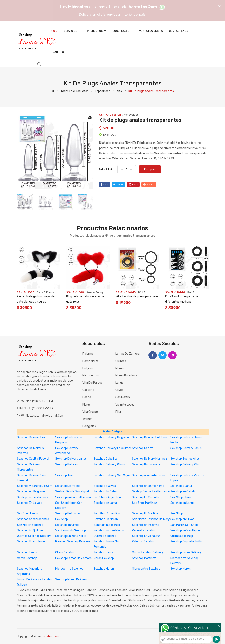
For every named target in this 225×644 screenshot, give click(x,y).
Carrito (58, 52)
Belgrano (88, 368)
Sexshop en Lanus (106, 503)
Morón (120, 368)
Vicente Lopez (125, 405)
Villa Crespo (90, 412)
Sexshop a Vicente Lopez (149, 475)
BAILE (142, 292)
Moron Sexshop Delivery (148, 552)
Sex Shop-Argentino (107, 497)
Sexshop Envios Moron (32, 542)
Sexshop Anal (64, 475)
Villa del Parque (93, 383)
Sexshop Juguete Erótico (187, 542)
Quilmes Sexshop (105, 536)
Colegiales (89, 426)
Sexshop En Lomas (68, 514)
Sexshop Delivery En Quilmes (113, 448)
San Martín (123, 397)
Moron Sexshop (27, 558)
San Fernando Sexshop (71, 530)
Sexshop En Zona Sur (146, 536)
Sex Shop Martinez (144, 503)
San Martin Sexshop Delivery (151, 519)
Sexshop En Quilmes (30, 530)
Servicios (72, 31)
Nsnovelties (131, 115)
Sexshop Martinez (144, 558)
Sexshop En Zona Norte (71, 536)
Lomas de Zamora (128, 354)
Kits (119, 91)
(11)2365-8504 (43, 401)
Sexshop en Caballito (184, 491)
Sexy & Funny (45, 292)
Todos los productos (75, 91)
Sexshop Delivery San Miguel (112, 475)
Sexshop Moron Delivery (71, 579)
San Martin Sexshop (30, 525)
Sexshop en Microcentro (33, 519)
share (149, 185)
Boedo (87, 397)
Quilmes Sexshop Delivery (34, 536)
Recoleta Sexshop (144, 530)
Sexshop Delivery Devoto (34, 437)
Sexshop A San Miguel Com (35, 486)
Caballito (88, 390)
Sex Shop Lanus (27, 514)
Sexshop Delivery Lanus (186, 448)
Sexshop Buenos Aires (185, 459)
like (104, 185)
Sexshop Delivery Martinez (150, 459)
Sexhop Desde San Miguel (72, 491)
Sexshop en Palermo (146, 525)
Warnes (87, 419)
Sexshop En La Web (30, 503)
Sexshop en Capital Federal (73, 497)
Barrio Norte (91, 361)
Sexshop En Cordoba (146, 497)
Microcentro (91, 376)
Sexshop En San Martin (109, 530)
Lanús (119, 383)
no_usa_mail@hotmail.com (45, 416)
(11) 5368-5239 (43, 408)
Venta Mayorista (151, 31)
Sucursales (123, 31)
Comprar (150, 169)
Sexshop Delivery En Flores (150, 437)
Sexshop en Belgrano (31, 491)
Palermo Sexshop (144, 542)
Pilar (118, 412)
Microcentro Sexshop (69, 569)
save (133, 185)
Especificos (103, 91)
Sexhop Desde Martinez (33, 497)
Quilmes (121, 361)
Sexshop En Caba (105, 491)
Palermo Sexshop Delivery (73, 542)
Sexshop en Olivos (182, 519)
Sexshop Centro (143, 448)
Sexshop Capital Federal (33, 459)
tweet (118, 185)
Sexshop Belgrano (67, 465)
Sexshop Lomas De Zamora (73, 558)
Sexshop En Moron (106, 519)
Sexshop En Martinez (146, 514)
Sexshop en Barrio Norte (148, 486)
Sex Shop (177, 514)
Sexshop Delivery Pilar (185, 465)
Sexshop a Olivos (105, 486)
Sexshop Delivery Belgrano (111, 437)
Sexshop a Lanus (181, 486)
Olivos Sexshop (65, 552)
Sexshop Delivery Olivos (109, 465)
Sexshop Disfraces (68, 486)
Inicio (54, 31)
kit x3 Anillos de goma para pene (137, 296)
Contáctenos (178, 31)
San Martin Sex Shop (184, 525)
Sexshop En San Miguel (185, 530)
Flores (87, 405)
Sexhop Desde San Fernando (151, 491)
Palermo (88, 354)
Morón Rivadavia (126, 376)
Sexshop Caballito (106, 459)
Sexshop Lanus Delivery (186, 552)
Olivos (119, 390)
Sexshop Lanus (27, 552)
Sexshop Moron (104, 569)
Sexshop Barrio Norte (146, 465)
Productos (97, 31)
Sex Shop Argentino (107, 514)
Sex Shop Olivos (181, 497)
